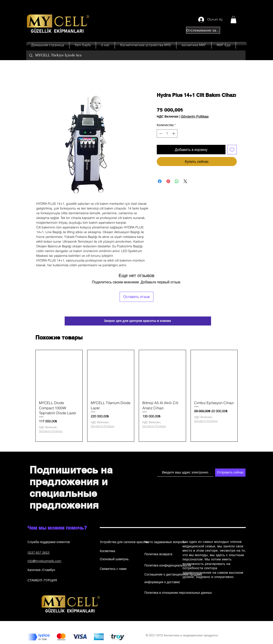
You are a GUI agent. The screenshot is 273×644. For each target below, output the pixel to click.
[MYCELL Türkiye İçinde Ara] (136, 55)
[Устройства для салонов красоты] (124, 542)
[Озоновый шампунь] (116, 559)
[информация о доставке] (162, 582)
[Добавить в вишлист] (232, 150)
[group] (136, 396)
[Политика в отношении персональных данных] (178, 593)
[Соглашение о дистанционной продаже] (173, 575)
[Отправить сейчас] (230, 473)
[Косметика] (116, 551)
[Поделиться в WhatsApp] (177, 181)
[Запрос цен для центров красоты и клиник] (138, 321)
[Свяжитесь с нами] (116, 569)
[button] (233, 20)
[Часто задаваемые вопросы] (165, 542)
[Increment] (174, 133)
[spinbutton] (167, 133)
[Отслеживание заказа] (203, 30)
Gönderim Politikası (195, 117)
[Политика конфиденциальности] (168, 566)
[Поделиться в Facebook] (160, 181)
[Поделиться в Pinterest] (168, 181)
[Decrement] (160, 133)
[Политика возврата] (160, 554)
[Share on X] (185, 181)
